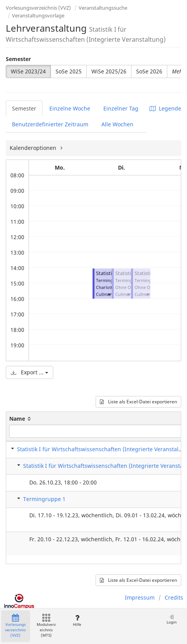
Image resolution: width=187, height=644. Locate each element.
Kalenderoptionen (34, 148)
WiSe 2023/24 (28, 71)
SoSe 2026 (149, 71)
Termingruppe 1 (44, 499)
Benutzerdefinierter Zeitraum (50, 124)
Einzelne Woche (70, 108)
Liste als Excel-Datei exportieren (138, 402)
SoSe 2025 (69, 71)
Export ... (29, 372)
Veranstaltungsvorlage (38, 15)
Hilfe (77, 621)
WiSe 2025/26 (109, 71)
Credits (174, 597)
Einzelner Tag (121, 108)
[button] (109, 294)
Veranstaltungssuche (103, 8)
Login (172, 619)
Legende (165, 108)
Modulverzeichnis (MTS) (46, 626)
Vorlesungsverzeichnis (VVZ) (38, 8)
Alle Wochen (117, 124)
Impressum (140, 597)
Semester (18, 59)
